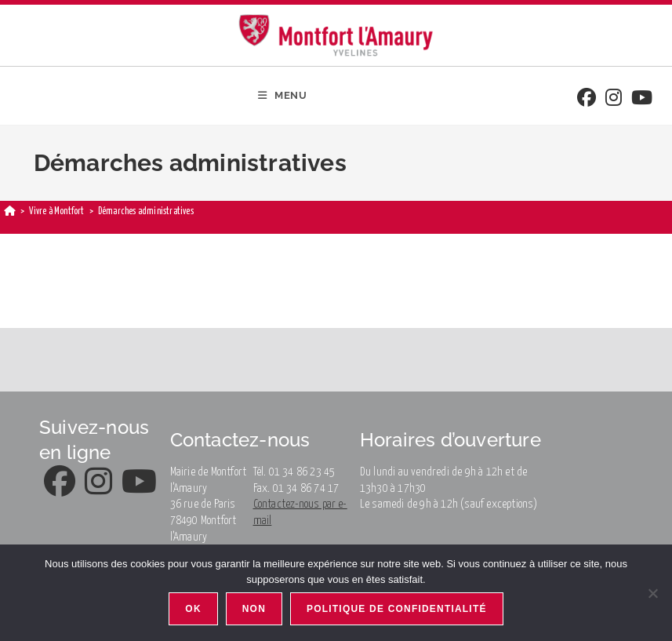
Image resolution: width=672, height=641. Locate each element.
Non (254, 609)
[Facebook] (587, 99)
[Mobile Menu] (283, 96)
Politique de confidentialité (397, 609)
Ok (193, 609)
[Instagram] (614, 99)
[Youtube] (642, 99)
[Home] (10, 211)
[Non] (652, 593)
